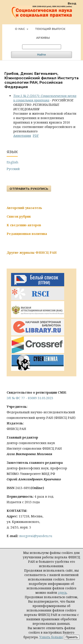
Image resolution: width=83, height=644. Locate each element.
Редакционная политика (27, 234)
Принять (72, 637)
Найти (41, 55)
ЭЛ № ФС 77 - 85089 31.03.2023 (30, 398)
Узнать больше (51, 637)
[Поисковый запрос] (42, 47)
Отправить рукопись (29, 189)
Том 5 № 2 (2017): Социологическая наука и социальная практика (45, 98)
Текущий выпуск (50, 29)
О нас (20, 29)
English (13, 162)
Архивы (43, 38)
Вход (72, 3)
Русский (13, 169)
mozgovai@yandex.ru (36, 536)
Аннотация (22, 136)
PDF (36, 136)
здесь (62, 593)
